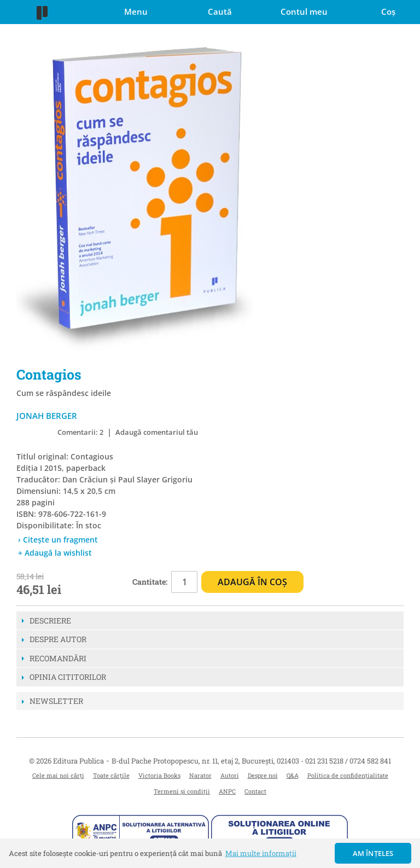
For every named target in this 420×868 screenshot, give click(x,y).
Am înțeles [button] (373, 853)
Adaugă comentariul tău (157, 432)
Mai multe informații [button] (261, 853)
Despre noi (263, 775)
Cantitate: (150, 582)
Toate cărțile (111, 775)
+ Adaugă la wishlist (55, 553)
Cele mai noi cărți (58, 775)
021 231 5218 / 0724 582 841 (348, 761)
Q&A (293, 775)
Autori (230, 775)
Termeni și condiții (182, 791)
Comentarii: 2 (80, 432)
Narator (200, 775)
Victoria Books (159, 775)
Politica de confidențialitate (348, 775)
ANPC (227, 791)
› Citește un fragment (58, 540)
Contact (255, 791)
